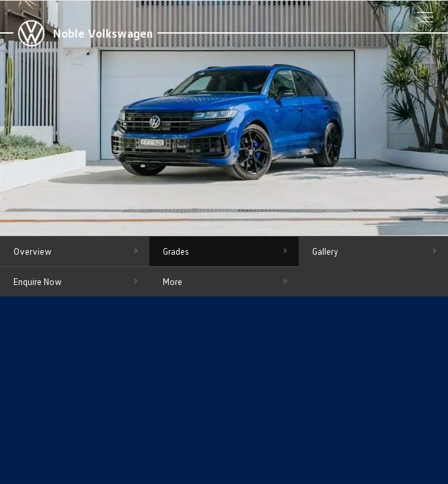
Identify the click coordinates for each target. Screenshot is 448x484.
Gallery (325, 251)
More (173, 282)
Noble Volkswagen (103, 33)
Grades (176, 251)
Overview (33, 251)
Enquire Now (38, 282)
